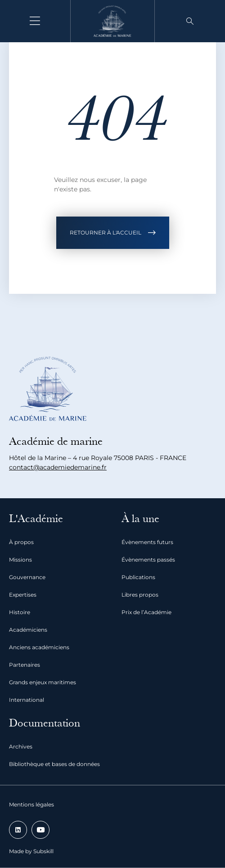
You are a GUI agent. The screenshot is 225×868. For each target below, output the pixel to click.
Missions (20, 560)
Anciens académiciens (39, 647)
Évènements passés (148, 560)
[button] (190, 21)
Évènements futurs (147, 542)
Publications (138, 577)
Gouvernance (27, 577)
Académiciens (28, 630)
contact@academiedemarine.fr (58, 467)
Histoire (20, 612)
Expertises (23, 595)
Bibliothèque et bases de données (54, 764)
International (27, 700)
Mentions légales (31, 804)
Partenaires (25, 665)
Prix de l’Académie (146, 612)
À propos (21, 542)
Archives (21, 746)
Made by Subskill (31, 851)
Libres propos (140, 595)
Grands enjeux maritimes (43, 682)
